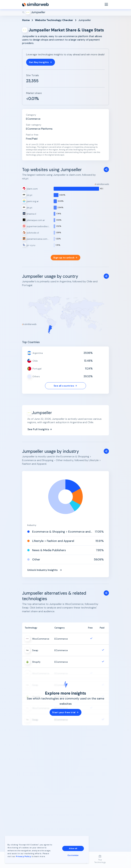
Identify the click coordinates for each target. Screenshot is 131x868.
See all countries (65, 386)
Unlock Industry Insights (45, 570)
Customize (73, 855)
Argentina (38, 353)
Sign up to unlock (65, 258)
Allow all (73, 848)
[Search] (65, 12)
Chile (35, 361)
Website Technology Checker (54, 20)
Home (26, 20)
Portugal (37, 369)
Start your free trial (65, 712)
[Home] (35, 5)
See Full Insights (40, 429)
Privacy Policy (23, 856)
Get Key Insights (41, 62)
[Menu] (106, 5)
